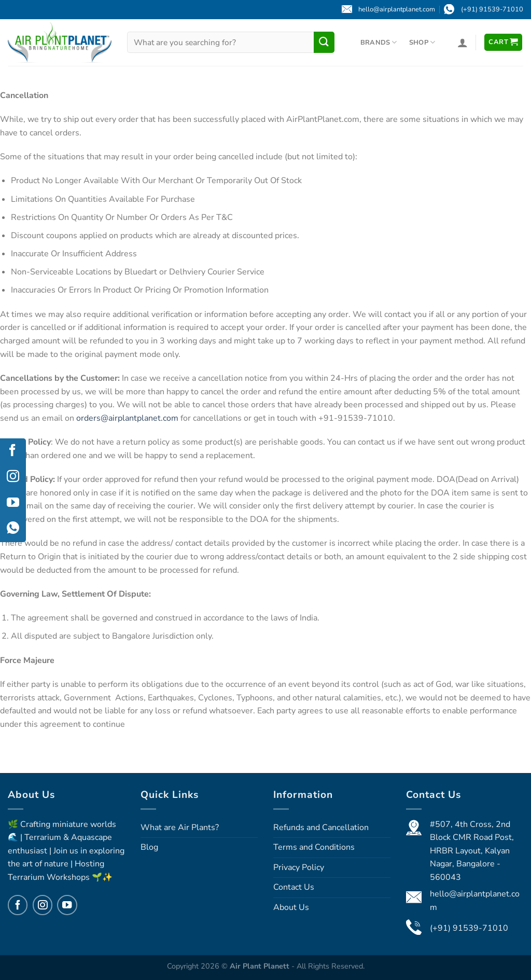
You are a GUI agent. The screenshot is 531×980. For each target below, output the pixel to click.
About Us (291, 907)
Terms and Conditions (314, 847)
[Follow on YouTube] (67, 905)
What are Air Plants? (180, 827)
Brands (379, 42)
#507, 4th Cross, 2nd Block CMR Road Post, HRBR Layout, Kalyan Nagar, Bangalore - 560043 (472, 851)
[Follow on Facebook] (18, 905)
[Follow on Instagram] (43, 905)
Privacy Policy (299, 867)
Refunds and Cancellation (321, 827)
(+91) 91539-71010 (469, 928)
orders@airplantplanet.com (127, 418)
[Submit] (324, 42)
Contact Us (294, 887)
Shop (422, 42)
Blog (149, 847)
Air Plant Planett (261, 966)
